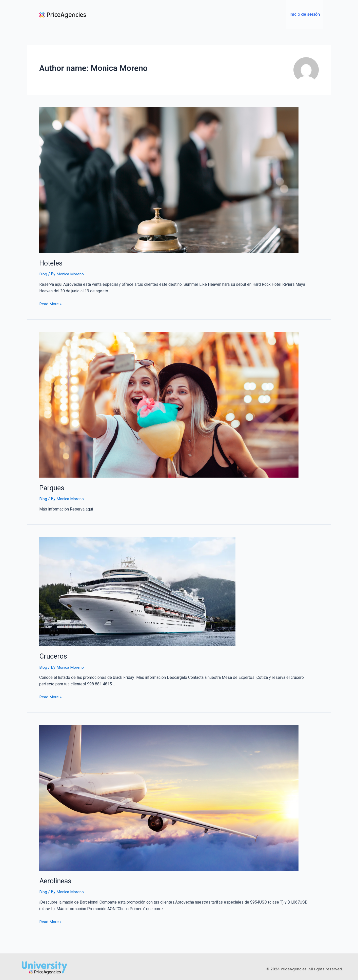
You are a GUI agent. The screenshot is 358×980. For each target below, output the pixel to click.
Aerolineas (54, 876)
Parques (51, 484)
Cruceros (52, 652)
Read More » (51, 301)
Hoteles (50, 260)
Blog (43, 271)
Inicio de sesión (305, 13)
